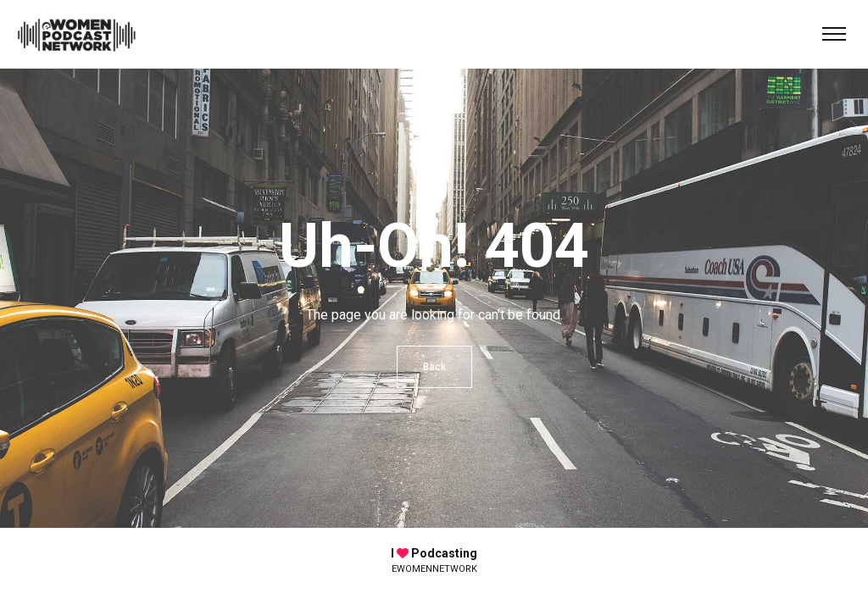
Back (434, 367)
